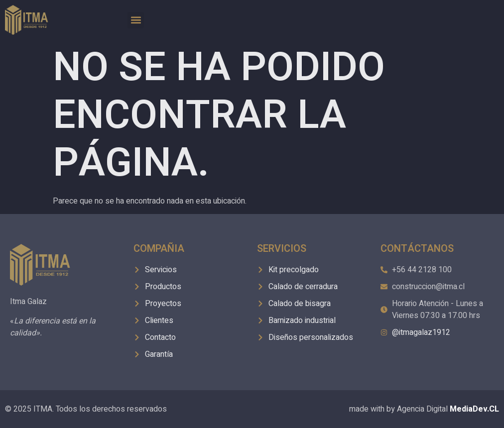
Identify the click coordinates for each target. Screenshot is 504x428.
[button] (136, 20)
